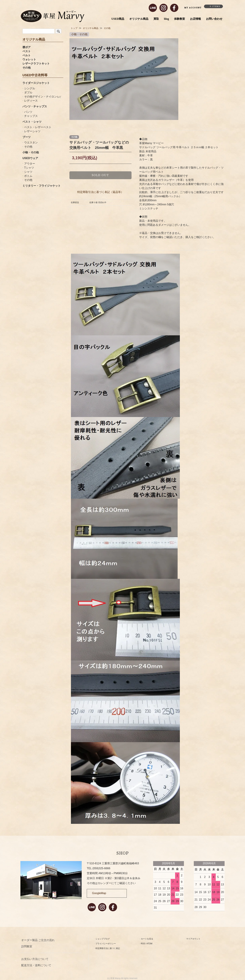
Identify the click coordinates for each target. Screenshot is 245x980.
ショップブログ (103, 939)
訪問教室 (27, 946)
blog (166, 19)
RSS (143, 944)
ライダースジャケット (36, 83)
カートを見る (147, 939)
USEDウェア (30, 158)
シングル (30, 88)
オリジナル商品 (139, 19)
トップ (74, 28)
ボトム (28, 176)
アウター (30, 164)
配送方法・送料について (36, 965)
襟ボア (27, 47)
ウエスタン (31, 142)
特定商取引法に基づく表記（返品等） (100, 192)
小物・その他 (31, 152)
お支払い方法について (35, 959)
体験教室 (179, 19)
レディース (31, 101)
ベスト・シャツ (32, 122)
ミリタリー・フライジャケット (42, 186)
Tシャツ (29, 168)
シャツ (28, 172)
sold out (100, 175)
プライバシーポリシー (106, 944)
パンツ (28, 112)
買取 (156, 19)
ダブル (28, 92)
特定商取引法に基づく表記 (108, 948)
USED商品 (118, 19)
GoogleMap (99, 893)
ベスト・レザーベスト (38, 127)
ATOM (150, 944)
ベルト (27, 55)
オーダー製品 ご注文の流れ (38, 940)
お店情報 (195, 19)
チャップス (31, 116)
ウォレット (29, 59)
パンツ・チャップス (35, 106)
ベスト (27, 51)
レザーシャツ (32, 131)
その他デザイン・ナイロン (43, 97)
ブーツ (27, 137)
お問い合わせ (214, 19)
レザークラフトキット (36, 64)
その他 (27, 68)
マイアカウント (193, 939)
